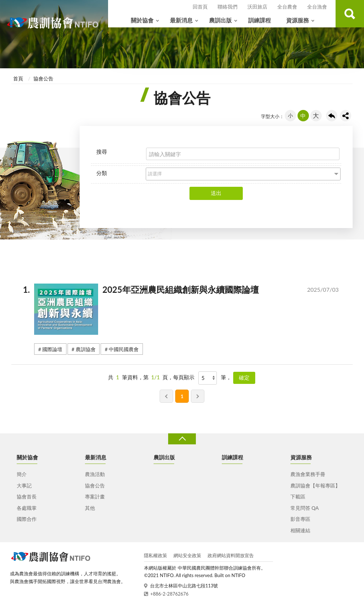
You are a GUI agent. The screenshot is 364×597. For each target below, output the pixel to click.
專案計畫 (95, 496)
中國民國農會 (124, 349)
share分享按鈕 (346, 116)
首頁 (18, 78)
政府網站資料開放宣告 (231, 555)
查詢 (350, 14)
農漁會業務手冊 (308, 474)
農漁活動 (95, 474)
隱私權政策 (156, 555)
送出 (216, 193)
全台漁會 (317, 7)
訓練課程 (259, 20)
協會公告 (43, 78)
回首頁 (200, 7)
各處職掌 (27, 508)
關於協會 (142, 20)
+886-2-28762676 (170, 594)
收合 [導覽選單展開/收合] (182, 439)
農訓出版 (220, 20)
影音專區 (300, 519)
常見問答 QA (305, 508)
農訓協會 (86, 349)
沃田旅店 (257, 7)
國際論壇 (52, 349)
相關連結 (300, 530)
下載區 (298, 496)
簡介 (22, 474)
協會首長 (27, 496)
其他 (90, 508)
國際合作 (27, 519)
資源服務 (298, 20)
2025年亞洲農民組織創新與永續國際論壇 (191, 291)
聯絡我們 (227, 7)
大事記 (24, 485)
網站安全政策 (187, 555)
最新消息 (181, 20)
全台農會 (287, 7)
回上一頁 (332, 116)
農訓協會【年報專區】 (315, 485)
